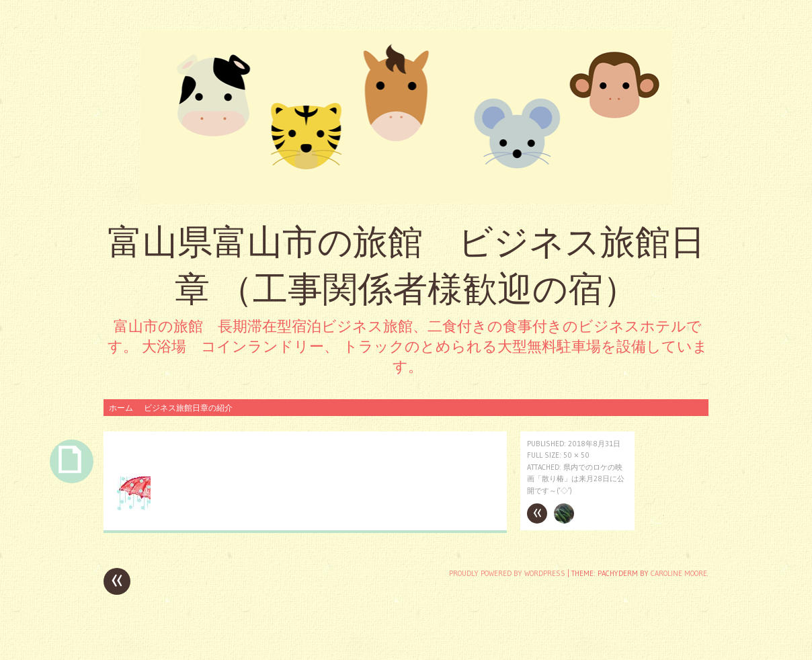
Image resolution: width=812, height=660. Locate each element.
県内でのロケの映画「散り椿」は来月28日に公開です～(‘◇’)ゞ (576, 479)
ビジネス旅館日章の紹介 (188, 408)
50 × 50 (576, 455)
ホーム (121, 408)
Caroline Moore (679, 573)
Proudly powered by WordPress (507, 573)
